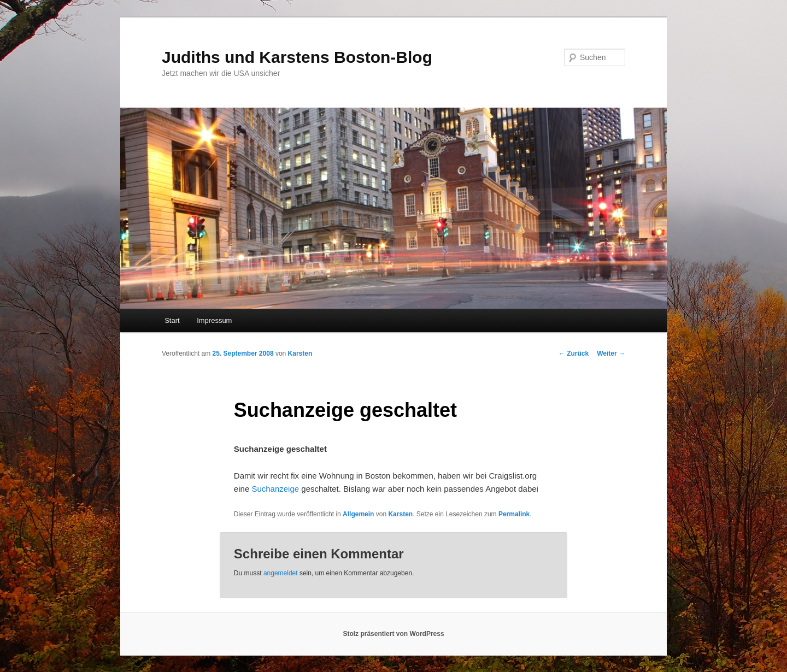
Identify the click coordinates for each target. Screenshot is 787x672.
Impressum (214, 320)
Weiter (611, 353)
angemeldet (281, 573)
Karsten (300, 353)
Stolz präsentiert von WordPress (393, 634)
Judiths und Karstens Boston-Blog (297, 57)
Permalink (514, 514)
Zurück (574, 353)
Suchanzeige (275, 489)
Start (172, 320)
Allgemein (358, 514)
